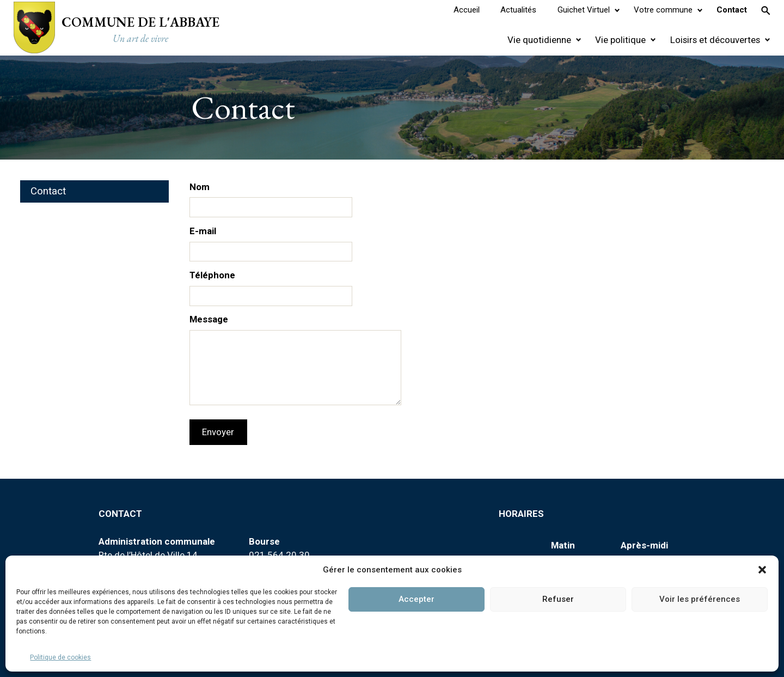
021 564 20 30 (279, 555)
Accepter (416, 599)
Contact (48, 191)
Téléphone (212, 275)
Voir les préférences (700, 599)
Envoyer (218, 432)
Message (209, 319)
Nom (200, 187)
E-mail (203, 231)
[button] (762, 570)
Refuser (558, 599)
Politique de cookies (60, 657)
